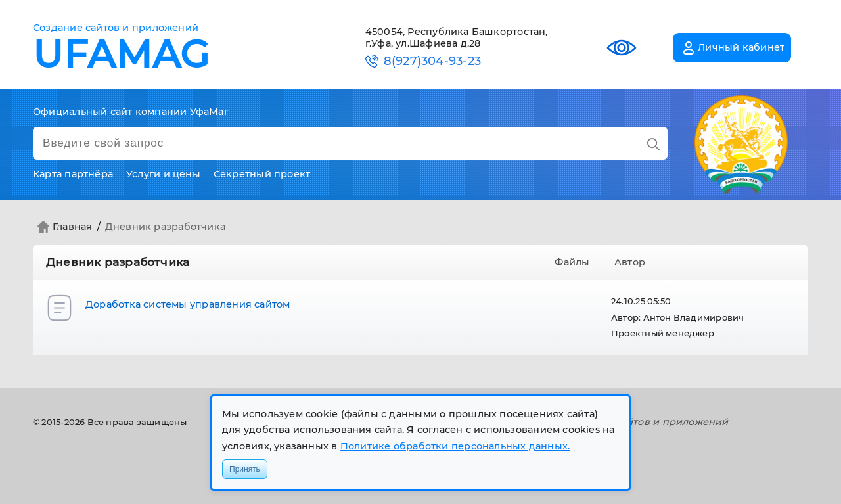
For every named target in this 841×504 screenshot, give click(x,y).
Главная (63, 227)
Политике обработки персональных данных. (455, 446)
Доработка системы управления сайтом (188, 304)
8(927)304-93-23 (432, 61)
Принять (245, 469)
